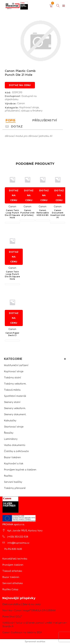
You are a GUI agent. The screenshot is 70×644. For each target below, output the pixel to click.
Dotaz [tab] (14, 127)
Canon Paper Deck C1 (12, 334)
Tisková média (12, 390)
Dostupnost (13, 96)
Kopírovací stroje (14, 372)
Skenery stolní (12, 402)
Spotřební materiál (15, 396)
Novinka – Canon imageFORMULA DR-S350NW (29, 610)
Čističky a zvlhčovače (16, 451)
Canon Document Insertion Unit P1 (58, 214)
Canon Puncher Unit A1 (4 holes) (27, 213)
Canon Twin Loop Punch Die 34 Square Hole (12, 275)
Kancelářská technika (15, 559)
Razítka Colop (10, 589)
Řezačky (9, 433)
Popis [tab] (11, 120)
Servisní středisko (13, 583)
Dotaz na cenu (20, 85)
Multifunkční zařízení (16, 365)
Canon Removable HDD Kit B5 (43, 213)
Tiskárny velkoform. (15, 384)
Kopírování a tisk (14, 464)
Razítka (8, 476)
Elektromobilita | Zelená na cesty (21, 604)
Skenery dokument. (15, 414)
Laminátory (11, 439)
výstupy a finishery (32, 111)
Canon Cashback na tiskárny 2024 (22, 632)
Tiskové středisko (12, 571)
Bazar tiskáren (12, 457)
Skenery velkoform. (15, 408)
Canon (21, 103)
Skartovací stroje (14, 427)
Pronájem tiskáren (13, 565)
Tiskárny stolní (12, 378)
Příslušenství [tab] (45, 120)
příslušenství (12, 111)
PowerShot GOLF (12, 617)
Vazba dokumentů (15, 445)
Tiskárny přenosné (15, 488)
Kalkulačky (10, 421)
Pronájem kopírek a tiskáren (20, 470)
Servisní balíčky (13, 482)
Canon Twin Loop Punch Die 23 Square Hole (12, 214)
